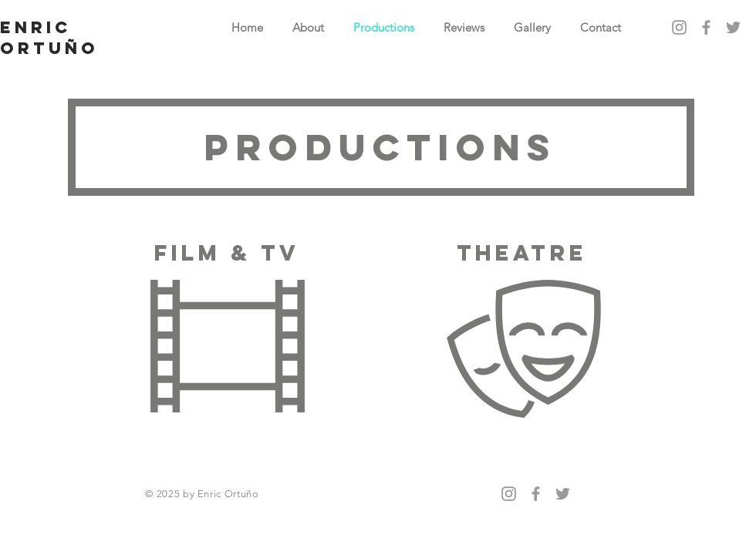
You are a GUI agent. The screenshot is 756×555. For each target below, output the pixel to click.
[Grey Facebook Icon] (706, 27)
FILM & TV (227, 253)
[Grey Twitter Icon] (733, 27)
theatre (522, 253)
